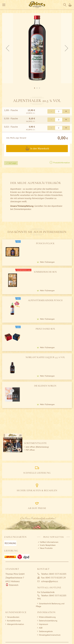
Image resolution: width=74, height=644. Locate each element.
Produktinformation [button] (61, 162)
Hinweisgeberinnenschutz (50, 635)
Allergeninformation (16, 624)
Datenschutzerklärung (48, 621)
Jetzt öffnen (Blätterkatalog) (37, 447)
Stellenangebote (46, 631)
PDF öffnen (30, 450)
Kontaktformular (14, 621)
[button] (35, 88)
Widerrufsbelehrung (47, 617)
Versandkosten (13, 617)
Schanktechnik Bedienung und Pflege (50, 605)
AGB (41, 628)
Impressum (43, 624)
